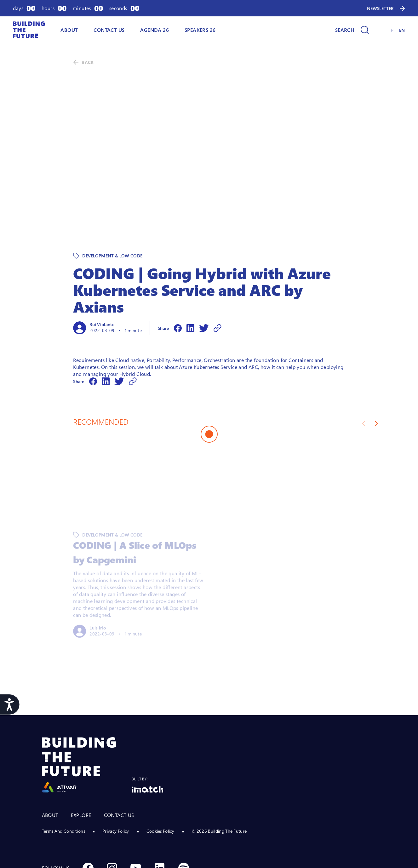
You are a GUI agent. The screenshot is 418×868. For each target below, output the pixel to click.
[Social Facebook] (88, 825)
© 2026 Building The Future (219, 788)
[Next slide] (376, 380)
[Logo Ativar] (87, 722)
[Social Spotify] (184, 825)
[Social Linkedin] (160, 825)
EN (402, 30)
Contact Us (109, 30)
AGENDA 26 (155, 30)
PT (393, 30)
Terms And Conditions (63, 788)
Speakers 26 (200, 30)
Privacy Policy (116, 788)
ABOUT (69, 30)
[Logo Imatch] (147, 746)
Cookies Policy (160, 788)
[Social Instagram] (112, 825)
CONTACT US (119, 772)
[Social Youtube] (136, 825)
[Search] (352, 30)
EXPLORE (81, 772)
